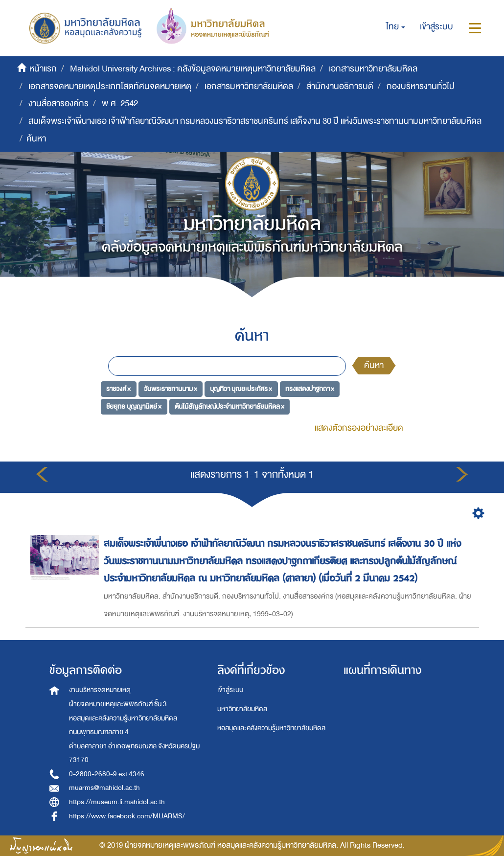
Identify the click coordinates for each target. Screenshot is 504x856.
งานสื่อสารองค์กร (58, 104)
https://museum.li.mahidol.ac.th (117, 802)
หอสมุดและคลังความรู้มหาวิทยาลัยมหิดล (271, 728)
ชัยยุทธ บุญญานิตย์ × (134, 406)
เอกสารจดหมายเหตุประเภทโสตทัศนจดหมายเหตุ (110, 86)
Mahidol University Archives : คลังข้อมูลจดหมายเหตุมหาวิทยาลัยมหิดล (193, 69)
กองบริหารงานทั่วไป (421, 86)
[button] (396, 27)
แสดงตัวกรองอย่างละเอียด (359, 428)
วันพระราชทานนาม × (171, 389)
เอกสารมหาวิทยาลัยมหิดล (373, 69)
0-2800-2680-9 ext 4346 (107, 774)
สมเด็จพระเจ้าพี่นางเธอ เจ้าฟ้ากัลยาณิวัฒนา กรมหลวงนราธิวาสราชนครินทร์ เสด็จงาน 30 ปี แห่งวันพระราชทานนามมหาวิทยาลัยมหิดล (255, 121)
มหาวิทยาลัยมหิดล (242, 709)
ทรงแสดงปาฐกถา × (310, 389)
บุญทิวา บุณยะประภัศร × (241, 389)
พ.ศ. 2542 (120, 104)
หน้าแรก (43, 69)
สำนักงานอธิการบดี (340, 86)
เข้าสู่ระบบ (230, 690)
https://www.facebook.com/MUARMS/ (127, 816)
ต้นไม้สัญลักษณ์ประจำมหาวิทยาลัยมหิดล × (229, 406)
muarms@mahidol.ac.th (104, 788)
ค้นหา (374, 365)
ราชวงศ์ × (118, 389)
